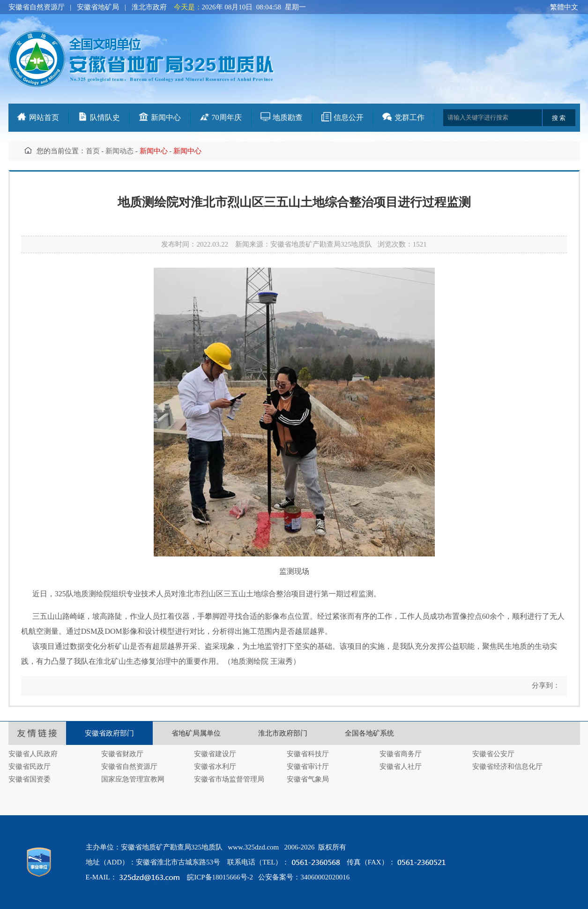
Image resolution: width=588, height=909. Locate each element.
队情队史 (105, 117)
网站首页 (44, 117)
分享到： (545, 685)
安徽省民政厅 (30, 766)
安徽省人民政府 (33, 754)
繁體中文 (564, 7)
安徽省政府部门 (109, 733)
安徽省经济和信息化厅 (507, 766)
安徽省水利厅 (215, 766)
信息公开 (349, 117)
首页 (93, 151)
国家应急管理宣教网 (133, 779)
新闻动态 (119, 151)
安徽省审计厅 (308, 766)
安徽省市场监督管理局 (229, 779)
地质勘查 (288, 117)
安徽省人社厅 (401, 766)
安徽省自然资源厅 (37, 7)
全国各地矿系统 (369, 733)
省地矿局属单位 (196, 733)
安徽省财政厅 (122, 754)
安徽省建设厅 (215, 754)
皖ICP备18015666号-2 (220, 877)
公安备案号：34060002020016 (304, 877)
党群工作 (409, 117)
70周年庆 (227, 117)
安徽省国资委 (30, 779)
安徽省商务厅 (401, 754)
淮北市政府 (149, 7)
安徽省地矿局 (98, 7)
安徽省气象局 (308, 779)
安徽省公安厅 (493, 754)
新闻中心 (166, 117)
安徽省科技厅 (308, 754)
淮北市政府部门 (283, 733)
